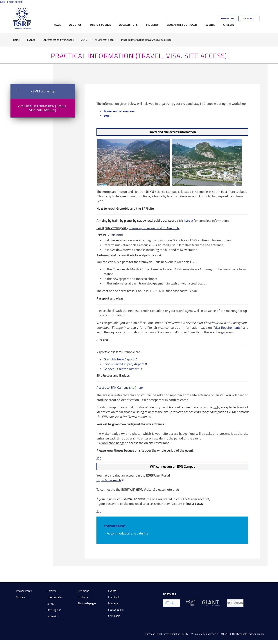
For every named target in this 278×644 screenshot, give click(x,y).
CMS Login (114, 616)
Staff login (53, 610)
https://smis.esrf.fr (109, 480)
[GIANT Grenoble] (211, 603)
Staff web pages (87, 603)
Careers (229, 25)
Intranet (51, 616)
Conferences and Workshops (58, 40)
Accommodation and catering (128, 533)
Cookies (20, 597)
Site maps (83, 591)
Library (51, 591)
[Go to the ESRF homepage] (22, 18)
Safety (50, 604)
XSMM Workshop (104, 40)
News (57, 25)
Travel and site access (119, 111)
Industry (152, 25)
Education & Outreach (182, 25)
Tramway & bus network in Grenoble (154, 228)
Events (210, 25)
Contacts (83, 597)
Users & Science (100, 25)
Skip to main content (12, 2)
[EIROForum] (171, 603)
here (187, 220)
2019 (84, 40)
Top (99, 458)
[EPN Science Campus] (191, 603)
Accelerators (128, 25)
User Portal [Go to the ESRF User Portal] (228, 18)
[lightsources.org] (235, 603)
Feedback (114, 597)
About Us (75, 25)
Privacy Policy (24, 591)
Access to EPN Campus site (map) (120, 387)
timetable (117, 235)
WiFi (107, 116)
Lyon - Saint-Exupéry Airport (124, 364)
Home (16, 40)
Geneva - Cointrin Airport (121, 369)
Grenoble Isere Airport (119, 359)
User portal (53, 597)
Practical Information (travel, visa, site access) (43, 108)
